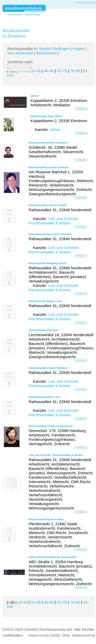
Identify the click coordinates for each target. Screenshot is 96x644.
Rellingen (61, 49)
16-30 (23, 602)
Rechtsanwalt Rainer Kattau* (46, 519)
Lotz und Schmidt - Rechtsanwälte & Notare (55, 221)
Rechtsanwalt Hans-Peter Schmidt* (50, 234)
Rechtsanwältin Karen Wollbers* (49, 368)
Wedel (45, 49)
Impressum (39, 635)
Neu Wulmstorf (20, 53)
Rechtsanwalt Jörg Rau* (44, 330)
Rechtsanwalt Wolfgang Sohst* (48, 263)
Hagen (78, 49)
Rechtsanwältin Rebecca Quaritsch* (51, 426)
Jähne (55, 130)
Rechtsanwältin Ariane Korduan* (49, 167)
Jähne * (35, 96)
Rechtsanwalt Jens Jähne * (47, 116)
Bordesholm (47, 53)
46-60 (49, 71)
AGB (56, 635)
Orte (66, 635)
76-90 (75, 71)
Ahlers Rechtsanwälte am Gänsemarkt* (53, 557)
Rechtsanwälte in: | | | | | (47, 51)
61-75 (62, 71)
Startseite (80, 2)
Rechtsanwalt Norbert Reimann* (48, 143)
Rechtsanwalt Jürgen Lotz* (45, 301)
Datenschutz (84, 635)
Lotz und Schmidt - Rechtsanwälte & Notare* (56, 455)
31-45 (36, 71)
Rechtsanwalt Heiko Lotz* (44, 397)
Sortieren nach (20, 62)
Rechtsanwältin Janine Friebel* (48, 205)
